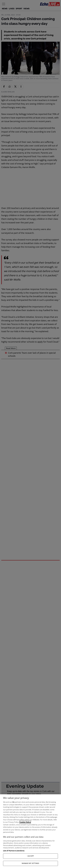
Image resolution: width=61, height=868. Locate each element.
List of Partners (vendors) (14, 851)
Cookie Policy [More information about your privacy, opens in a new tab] (25, 822)
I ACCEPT (31, 856)
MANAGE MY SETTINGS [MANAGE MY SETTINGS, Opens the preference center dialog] (30, 863)
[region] (31, 831)
